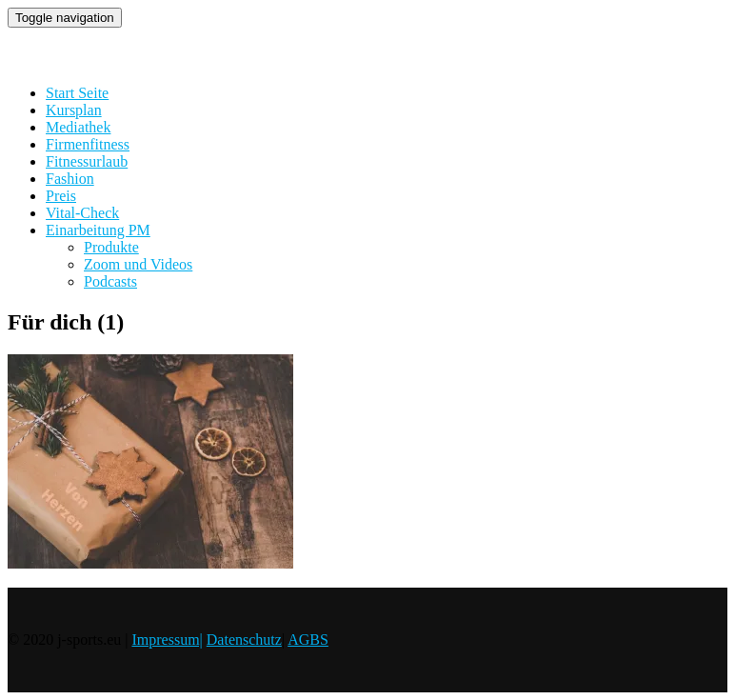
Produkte (111, 247)
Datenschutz (244, 640)
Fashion (70, 179)
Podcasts (110, 281)
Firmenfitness (88, 144)
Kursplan (74, 110)
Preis (61, 196)
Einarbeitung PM (98, 230)
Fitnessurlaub (87, 161)
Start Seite (77, 93)
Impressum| (167, 640)
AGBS (308, 640)
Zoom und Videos (138, 264)
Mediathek (78, 127)
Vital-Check (82, 213)
